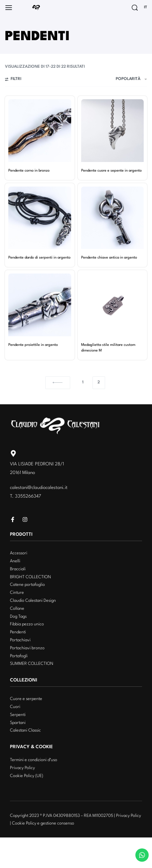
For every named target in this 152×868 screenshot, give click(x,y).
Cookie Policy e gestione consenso (43, 823)
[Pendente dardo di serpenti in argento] (40, 218)
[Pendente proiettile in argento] (40, 305)
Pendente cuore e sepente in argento (111, 171)
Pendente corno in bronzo (29, 171)
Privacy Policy (129, 816)
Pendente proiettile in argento (33, 345)
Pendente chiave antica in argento (109, 258)
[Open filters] (13, 80)
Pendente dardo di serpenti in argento (39, 258)
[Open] (9, 8)
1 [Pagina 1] (83, 382)
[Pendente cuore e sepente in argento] (113, 131)
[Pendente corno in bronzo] (40, 131)
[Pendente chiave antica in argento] (113, 218)
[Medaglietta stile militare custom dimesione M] (113, 305)
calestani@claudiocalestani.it (39, 488)
